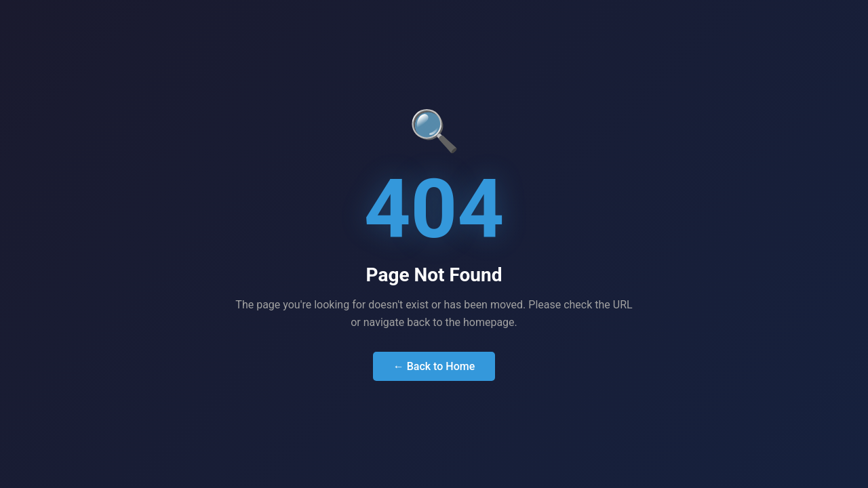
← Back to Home (434, 366)
